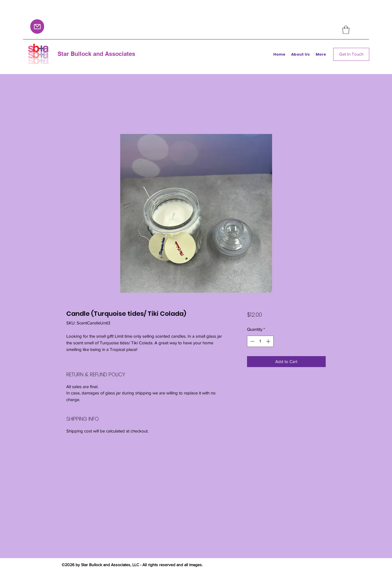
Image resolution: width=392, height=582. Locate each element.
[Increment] (269, 341)
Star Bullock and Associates (96, 54)
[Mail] (37, 27)
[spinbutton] (260, 341)
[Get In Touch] (351, 54)
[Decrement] (252, 341)
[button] (346, 30)
